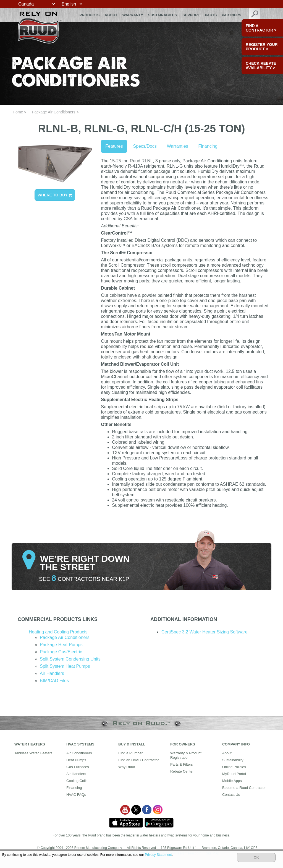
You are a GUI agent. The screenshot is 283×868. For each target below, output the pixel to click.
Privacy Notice (86, 853)
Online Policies (234, 767)
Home (18, 112)
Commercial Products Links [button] (58, 619)
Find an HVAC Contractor (138, 760)
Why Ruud (127, 767)
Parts (211, 15)
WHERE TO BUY (55, 195)
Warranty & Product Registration (186, 755)
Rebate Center (182, 771)
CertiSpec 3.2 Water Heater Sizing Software (205, 632)
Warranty (133, 15)
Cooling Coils (77, 781)
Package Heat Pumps (61, 645)
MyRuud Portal (234, 774)
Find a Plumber (130, 753)
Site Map (212, 853)
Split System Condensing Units (70, 659)
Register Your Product (262, 47)
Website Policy (112, 853)
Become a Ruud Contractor (244, 788)
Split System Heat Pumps (65, 666)
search (255, 15)
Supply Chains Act (141, 853)
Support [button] (191, 15)
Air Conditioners (79, 753)
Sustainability (163, 15)
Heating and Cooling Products (58, 632)
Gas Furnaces (78, 767)
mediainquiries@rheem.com (180, 853)
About (111, 15)
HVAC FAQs (76, 795)
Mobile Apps (232, 781)
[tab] (75, 619)
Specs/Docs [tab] (145, 146)
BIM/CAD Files (54, 681)
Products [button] (90, 15)
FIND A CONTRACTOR (261, 28)
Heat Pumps (76, 760)
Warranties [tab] (178, 146)
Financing (74, 788)
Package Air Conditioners (53, 112)
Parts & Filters (182, 764)
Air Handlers (52, 673)
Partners (231, 15)
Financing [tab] (208, 146)
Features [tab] (114, 146)
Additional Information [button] (184, 619)
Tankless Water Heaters (33, 753)
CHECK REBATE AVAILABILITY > (261, 66)
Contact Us (231, 795)
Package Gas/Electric (61, 652)
